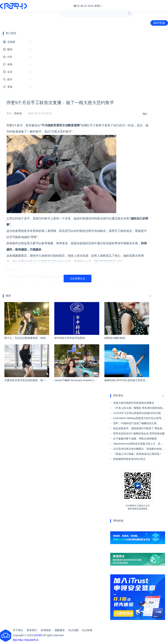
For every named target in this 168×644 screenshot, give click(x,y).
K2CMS (38, 635)
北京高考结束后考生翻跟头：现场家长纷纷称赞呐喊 (139, 449)
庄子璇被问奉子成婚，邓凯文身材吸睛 (135, 439)
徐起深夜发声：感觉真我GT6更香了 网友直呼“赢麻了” (139, 429)
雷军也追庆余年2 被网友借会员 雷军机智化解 (139, 433)
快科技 (18, 113)
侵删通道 (60, 630)
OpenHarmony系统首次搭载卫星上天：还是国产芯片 (138, 444)
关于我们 (18, 630)
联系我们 (32, 630)
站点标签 (87, 630)
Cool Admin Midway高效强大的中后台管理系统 (138, 419)
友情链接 (46, 630)
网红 (145, 114)
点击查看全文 (78, 279)
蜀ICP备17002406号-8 (26, 640)
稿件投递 (159, 23)
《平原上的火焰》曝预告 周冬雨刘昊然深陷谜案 (139, 408)
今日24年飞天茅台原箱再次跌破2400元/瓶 (137, 413)
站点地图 (73, 630)
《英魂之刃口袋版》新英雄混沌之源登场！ (137, 454)
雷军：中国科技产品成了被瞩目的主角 (135, 423)
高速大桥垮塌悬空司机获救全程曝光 (134, 403)
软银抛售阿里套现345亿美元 (129, 459)
